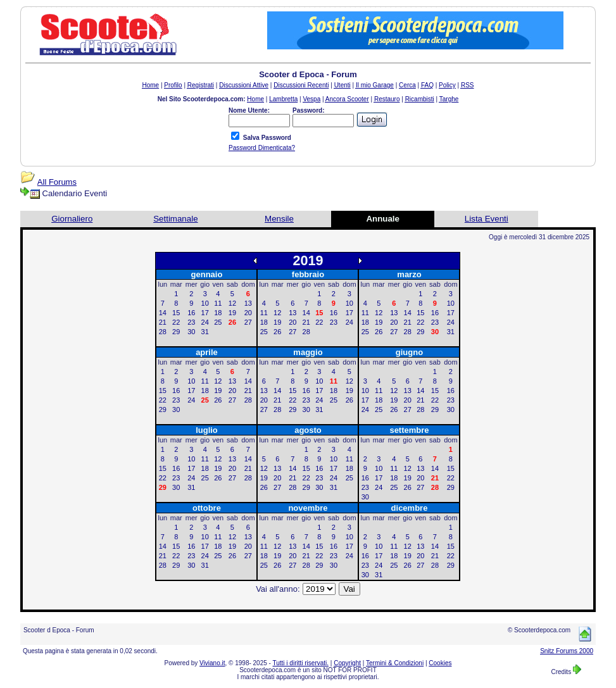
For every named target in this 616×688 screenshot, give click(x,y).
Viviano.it (212, 663)
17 (205, 313)
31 (205, 332)
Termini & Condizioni (395, 663)
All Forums (57, 182)
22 (176, 322)
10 (205, 303)
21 (163, 322)
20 (248, 313)
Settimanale (175, 219)
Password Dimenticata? (262, 148)
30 (191, 332)
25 (218, 322)
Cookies (440, 663)
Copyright (347, 663)
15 (176, 313)
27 (248, 322)
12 (232, 303)
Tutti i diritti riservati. (301, 663)
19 (232, 313)
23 (191, 322)
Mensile (279, 219)
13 (248, 303)
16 (191, 313)
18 (218, 313)
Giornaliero (72, 219)
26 (277, 332)
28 (163, 332)
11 (218, 303)
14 (163, 313)
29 (176, 332)
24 (205, 322)
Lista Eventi (487, 219)
